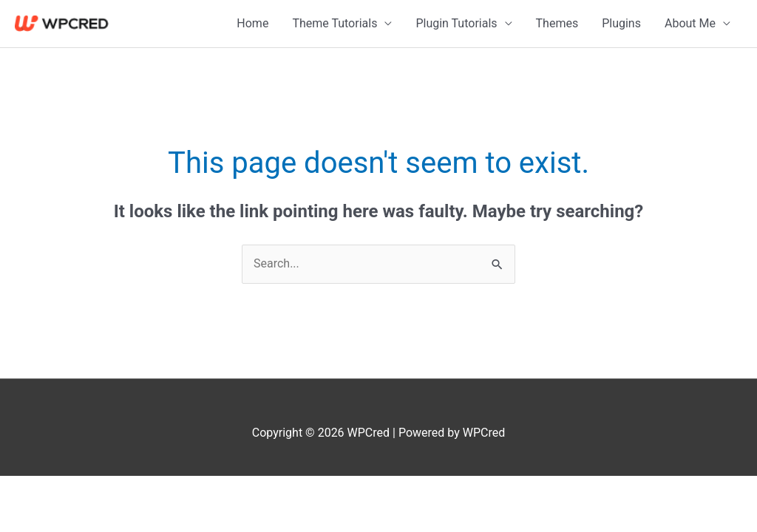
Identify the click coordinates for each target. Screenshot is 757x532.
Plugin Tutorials (456, 23)
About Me (690, 23)
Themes (557, 23)
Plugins (621, 23)
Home (252, 23)
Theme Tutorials (335, 23)
